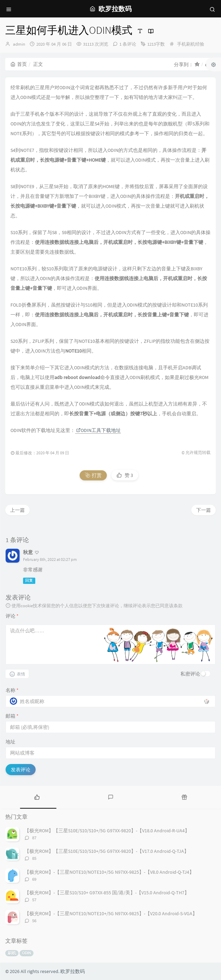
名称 (12, 690)
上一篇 (17, 510)
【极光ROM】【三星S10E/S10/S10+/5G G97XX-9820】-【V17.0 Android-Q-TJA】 (107, 851)
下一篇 (204, 510)
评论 (12, 616)
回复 (29, 581)
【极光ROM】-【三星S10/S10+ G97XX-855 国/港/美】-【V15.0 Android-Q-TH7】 (107, 893)
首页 (19, 64)
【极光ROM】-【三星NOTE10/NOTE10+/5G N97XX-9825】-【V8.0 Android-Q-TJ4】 (109, 872)
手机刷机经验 (191, 44)
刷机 (12, 953)
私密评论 (190, 674)
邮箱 (12, 716)
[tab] (37, 796)
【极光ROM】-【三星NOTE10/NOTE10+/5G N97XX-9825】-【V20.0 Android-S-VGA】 (111, 913)
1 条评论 (128, 44)
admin (19, 44)
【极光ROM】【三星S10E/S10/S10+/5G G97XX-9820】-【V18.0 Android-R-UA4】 (107, 831)
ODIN (27, 953)
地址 (10, 742)
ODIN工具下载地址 (98, 430)
